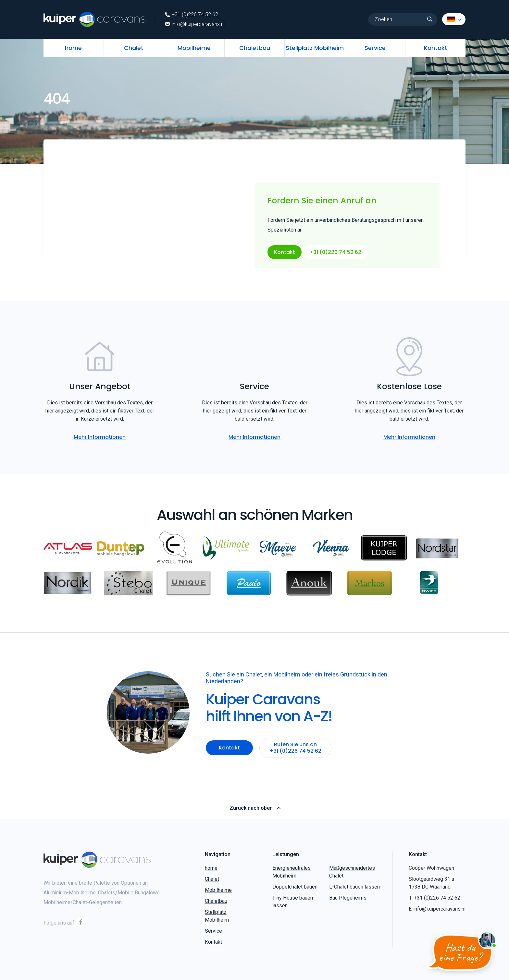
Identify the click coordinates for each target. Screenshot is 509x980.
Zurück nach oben (255, 808)
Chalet (134, 48)
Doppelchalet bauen (295, 887)
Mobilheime (194, 48)
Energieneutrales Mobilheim (292, 872)
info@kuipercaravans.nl (195, 24)
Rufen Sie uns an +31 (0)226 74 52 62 (295, 748)
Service (375, 48)
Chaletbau (255, 48)
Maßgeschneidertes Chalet (352, 872)
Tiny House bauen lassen (293, 902)
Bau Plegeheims (348, 898)
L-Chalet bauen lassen (354, 887)
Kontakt (436, 48)
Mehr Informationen (100, 437)
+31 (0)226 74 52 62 (192, 15)
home (73, 48)
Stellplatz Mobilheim (315, 48)
